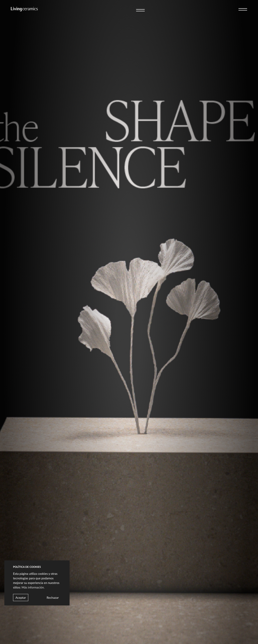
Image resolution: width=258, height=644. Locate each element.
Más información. (33, 587)
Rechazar (53, 598)
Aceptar (21, 598)
